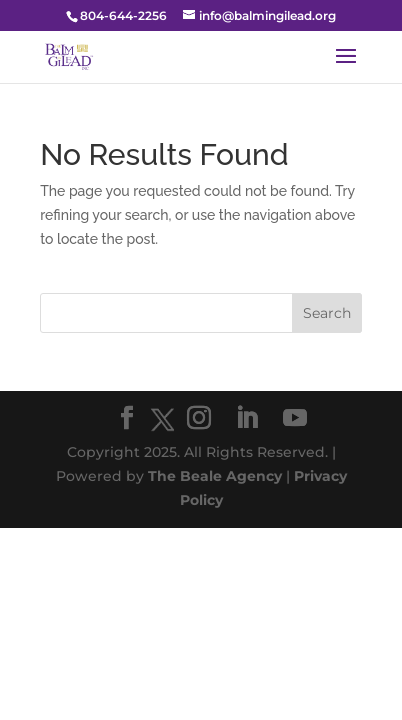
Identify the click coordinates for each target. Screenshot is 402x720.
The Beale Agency (215, 476)
